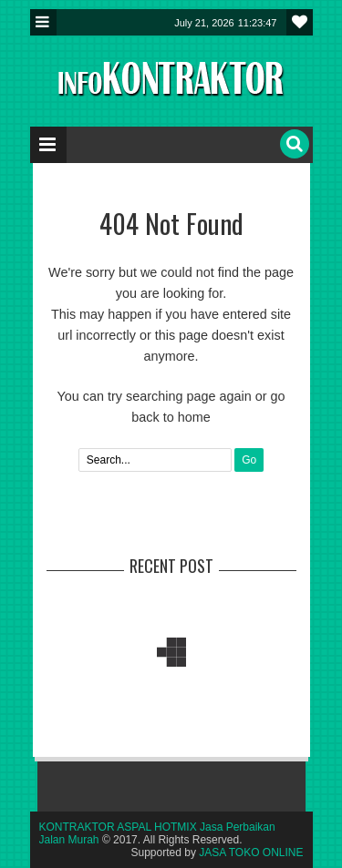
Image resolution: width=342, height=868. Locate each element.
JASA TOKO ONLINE (251, 853)
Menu (43, 22)
